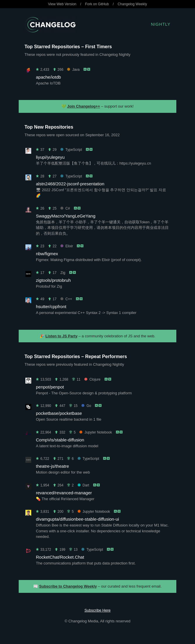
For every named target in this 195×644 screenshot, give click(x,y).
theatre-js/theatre (52, 466)
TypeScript (71, 150)
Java (73, 70)
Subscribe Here (97, 610)
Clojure (92, 379)
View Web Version (62, 4)
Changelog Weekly (132, 4)
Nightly (161, 24)
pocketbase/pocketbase (59, 413)
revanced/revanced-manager (64, 493)
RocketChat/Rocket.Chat (60, 557)
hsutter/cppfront (51, 307)
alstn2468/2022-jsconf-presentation (70, 184)
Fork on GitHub (97, 4)
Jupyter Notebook (96, 432)
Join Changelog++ (84, 106)
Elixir (67, 246)
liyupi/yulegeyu (50, 157)
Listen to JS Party (62, 336)
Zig (63, 273)
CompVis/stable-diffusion (60, 440)
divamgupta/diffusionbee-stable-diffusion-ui (78, 519)
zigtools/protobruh (53, 280)
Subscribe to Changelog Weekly (68, 586)
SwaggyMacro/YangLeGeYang (66, 216)
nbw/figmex (47, 254)
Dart (83, 485)
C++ (66, 299)
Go (86, 406)
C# (65, 208)
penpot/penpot (50, 387)
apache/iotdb (48, 77)
